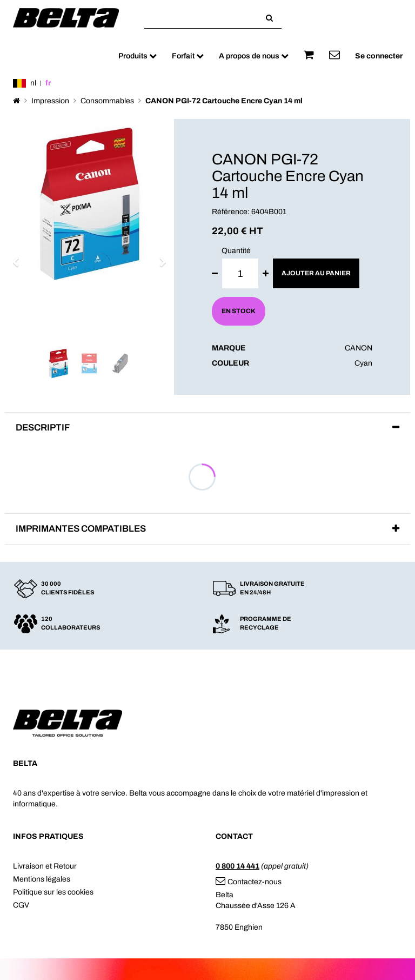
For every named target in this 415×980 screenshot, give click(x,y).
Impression (50, 101)
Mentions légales (42, 879)
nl (33, 83)
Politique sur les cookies (53, 892)
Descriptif (43, 428)
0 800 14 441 (237, 866)
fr (48, 83)
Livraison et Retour (45, 866)
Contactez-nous (249, 882)
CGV (21, 905)
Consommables (107, 101)
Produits (138, 56)
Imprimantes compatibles (81, 529)
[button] (19, 257)
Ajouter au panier (316, 273)
